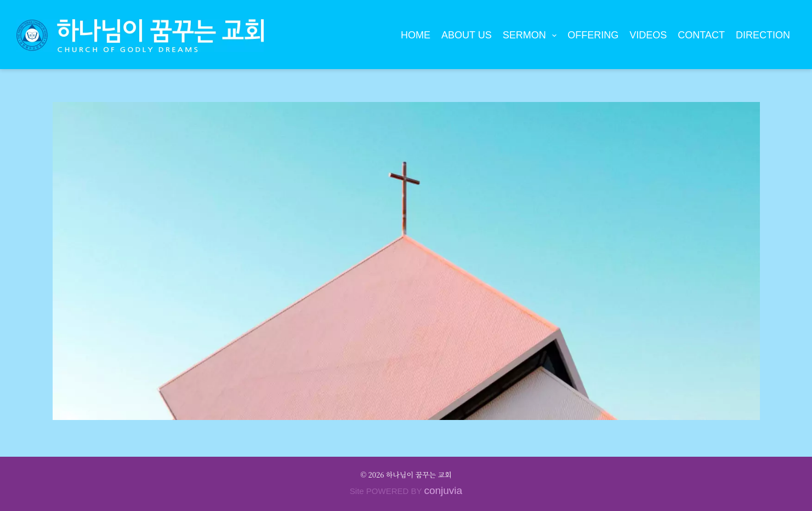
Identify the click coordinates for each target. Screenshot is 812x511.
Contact (701, 35)
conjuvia (443, 490)
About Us (467, 35)
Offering (593, 35)
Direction (763, 35)
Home (416, 35)
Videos (648, 35)
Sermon (532, 36)
